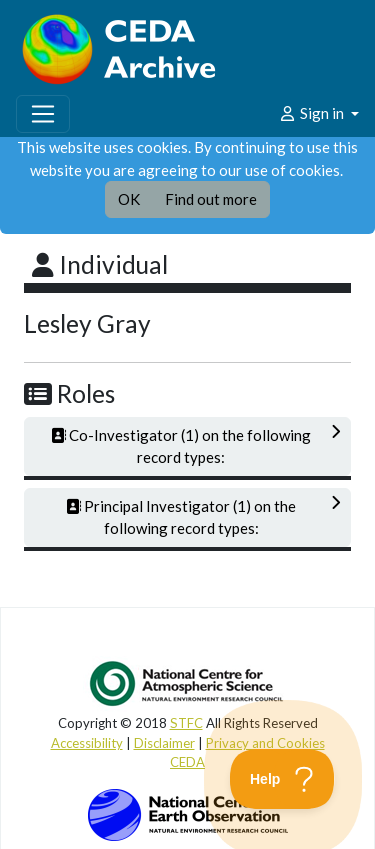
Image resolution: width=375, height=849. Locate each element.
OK (129, 199)
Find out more (211, 199)
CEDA (187, 762)
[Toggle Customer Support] (282, 779)
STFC (186, 723)
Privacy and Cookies (265, 743)
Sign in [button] (312, 113)
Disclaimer (164, 743)
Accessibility (87, 743)
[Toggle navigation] (43, 114)
